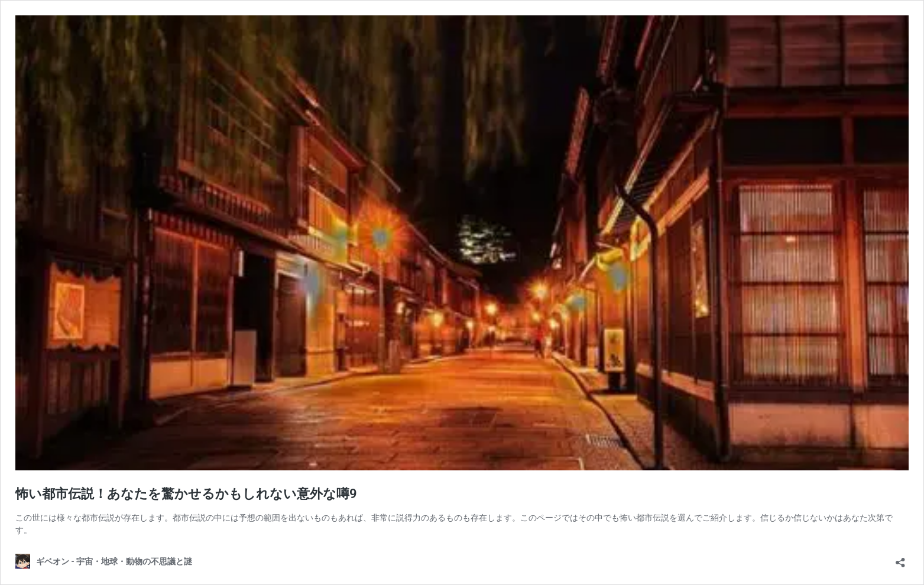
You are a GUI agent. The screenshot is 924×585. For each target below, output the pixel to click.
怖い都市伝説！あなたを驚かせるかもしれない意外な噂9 (186, 494)
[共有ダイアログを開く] (900, 559)
